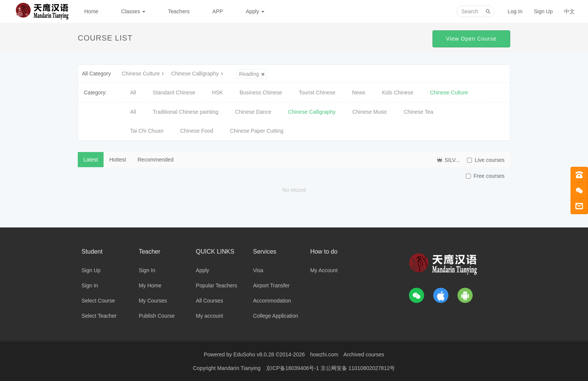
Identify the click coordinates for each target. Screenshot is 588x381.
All (133, 93)
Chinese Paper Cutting (257, 131)
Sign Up (543, 11)
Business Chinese (261, 93)
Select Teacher (99, 316)
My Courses (153, 301)
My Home (150, 285)
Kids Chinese (398, 93)
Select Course (98, 301)
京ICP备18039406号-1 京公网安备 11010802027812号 (331, 368)
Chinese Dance (253, 112)
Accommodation (272, 301)
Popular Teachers (216, 285)
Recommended (156, 160)
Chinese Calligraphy (198, 74)
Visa (258, 270)
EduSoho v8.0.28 (254, 354)
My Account (324, 270)
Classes (133, 11)
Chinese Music (370, 112)
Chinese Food (197, 131)
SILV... (448, 160)
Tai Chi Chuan (147, 131)
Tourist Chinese (317, 93)
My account (209, 316)
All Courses (209, 301)
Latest (91, 160)
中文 (569, 11)
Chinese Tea (418, 112)
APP (218, 11)
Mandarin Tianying (239, 368)
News (359, 93)
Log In (515, 11)
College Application (276, 316)
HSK (218, 93)
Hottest (118, 160)
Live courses (486, 160)
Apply (255, 11)
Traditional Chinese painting (186, 112)
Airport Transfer (271, 285)
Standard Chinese (174, 93)
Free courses (485, 176)
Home (91, 11)
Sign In (90, 285)
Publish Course (157, 316)
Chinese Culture (144, 74)
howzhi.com (324, 354)
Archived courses (364, 354)
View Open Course (471, 39)
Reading (252, 74)
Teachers (179, 11)
